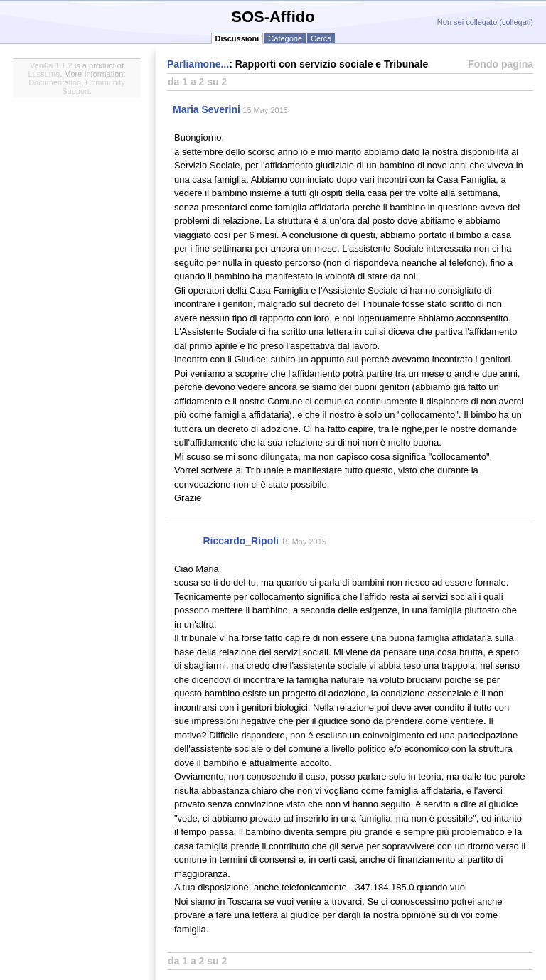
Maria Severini (207, 109)
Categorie (285, 38)
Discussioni (237, 38)
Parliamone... (198, 64)
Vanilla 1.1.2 (51, 65)
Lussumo (44, 74)
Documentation (55, 82)
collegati (516, 22)
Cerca (321, 38)
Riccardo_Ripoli (241, 541)
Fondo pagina (500, 64)
